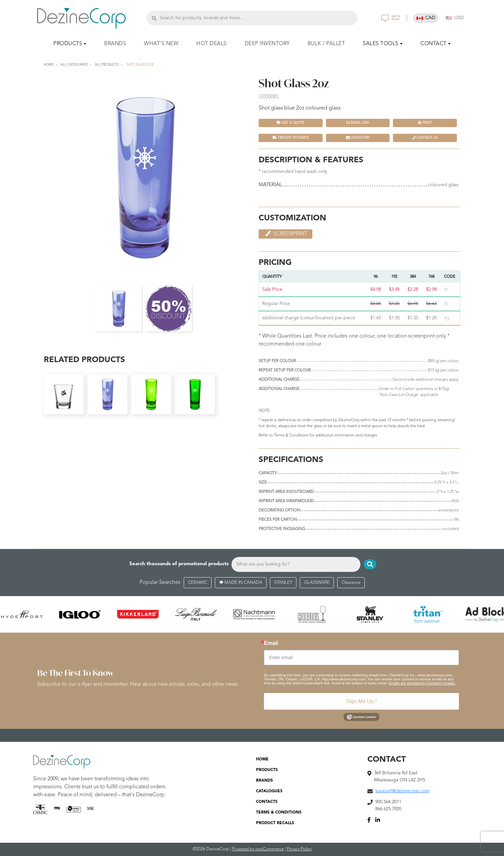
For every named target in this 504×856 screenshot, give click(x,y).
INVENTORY (358, 138)
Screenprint (285, 234)
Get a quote (290, 123)
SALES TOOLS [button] (381, 44)
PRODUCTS (267, 770)
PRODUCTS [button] (68, 44)
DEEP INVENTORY (267, 44)
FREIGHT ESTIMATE (291, 138)
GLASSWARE (317, 583)
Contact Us (425, 138)
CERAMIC (198, 583)
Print (425, 123)
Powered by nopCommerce (258, 849)
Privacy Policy (299, 849)
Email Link (358, 123)
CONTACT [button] (434, 44)
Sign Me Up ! (361, 701)
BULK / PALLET (326, 44)
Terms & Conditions (291, 435)
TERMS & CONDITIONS (279, 813)
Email (271, 643)
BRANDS (115, 44)
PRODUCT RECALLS (275, 823)
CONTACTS (267, 802)
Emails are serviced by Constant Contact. (422, 683)
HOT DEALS (212, 44)
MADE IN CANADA (241, 583)
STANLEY (283, 583)
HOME (262, 759)
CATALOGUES (269, 791)
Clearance (351, 583)
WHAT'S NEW (161, 44)
